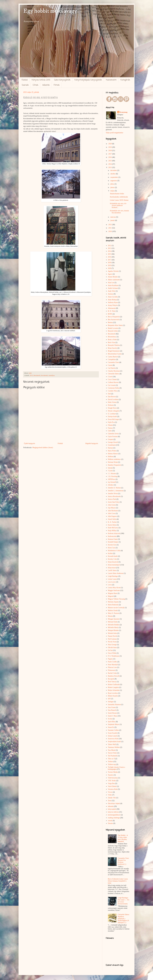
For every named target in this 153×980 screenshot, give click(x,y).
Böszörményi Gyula (115, 354)
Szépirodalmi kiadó (114, 742)
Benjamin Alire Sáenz (115, 325)
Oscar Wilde (112, 653)
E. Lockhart (112, 414)
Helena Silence (113, 454)
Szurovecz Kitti (113, 739)
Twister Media (113, 772)
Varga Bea (111, 783)
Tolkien (111, 762)
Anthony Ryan (113, 302)
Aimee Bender (113, 277)
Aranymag (124, 112)
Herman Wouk (113, 462)
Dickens (111, 405)
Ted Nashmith (113, 756)
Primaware (112, 670)
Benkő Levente (113, 328)
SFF (109, 699)
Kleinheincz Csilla (114, 551)
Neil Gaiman (112, 639)
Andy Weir (112, 291)
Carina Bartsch (113, 357)
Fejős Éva (111, 422)
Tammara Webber (114, 747)
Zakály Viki (112, 798)
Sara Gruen (112, 707)
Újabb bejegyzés (29, 443)
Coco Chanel (112, 379)
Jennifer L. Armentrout (116, 491)
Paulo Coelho (112, 662)
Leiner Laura (112, 579)
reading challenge (114, 818)
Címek (36, 85)
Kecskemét (44, 375)
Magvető (111, 596)
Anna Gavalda (113, 297)
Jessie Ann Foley (114, 502)
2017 (110, 154)
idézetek (111, 806)
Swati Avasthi (113, 733)
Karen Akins (112, 525)
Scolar (110, 719)
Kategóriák (125, 80)
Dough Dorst (112, 408)
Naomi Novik (113, 636)
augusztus (114, 181)
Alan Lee (111, 283)
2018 (110, 151)
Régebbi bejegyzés (92, 443)
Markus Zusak (113, 610)
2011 (110, 228)
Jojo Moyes (112, 508)
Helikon (111, 457)
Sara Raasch (112, 710)
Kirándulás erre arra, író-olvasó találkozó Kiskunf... (118, 206)
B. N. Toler (112, 311)
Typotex (111, 775)
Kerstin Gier (112, 545)
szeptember (114, 177)
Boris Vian (112, 342)
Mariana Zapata (113, 602)
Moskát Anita (112, 633)
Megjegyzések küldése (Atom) (43, 448)
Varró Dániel (112, 786)
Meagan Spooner (114, 619)
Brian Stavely (113, 348)
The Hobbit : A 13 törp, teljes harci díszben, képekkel (123, 838)
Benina (110, 322)
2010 (110, 231)
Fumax (110, 428)
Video (110, 795)
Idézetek (46, 85)
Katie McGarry (113, 528)
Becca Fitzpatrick (114, 317)
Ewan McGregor (114, 419)
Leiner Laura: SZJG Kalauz (119, 200)
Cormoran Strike (114, 388)
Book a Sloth (112, 340)
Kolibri (110, 553)
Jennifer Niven (113, 494)
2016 (110, 157)
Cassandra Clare (113, 362)
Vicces (110, 792)
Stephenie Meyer (114, 724)
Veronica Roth (113, 789)
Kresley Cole (112, 559)
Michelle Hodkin (114, 625)
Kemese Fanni (113, 539)
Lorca (110, 585)
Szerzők (25, 85)
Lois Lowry (112, 582)
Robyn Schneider (114, 690)
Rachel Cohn (112, 673)
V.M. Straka (112, 781)
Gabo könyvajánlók (62, 80)
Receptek (111, 679)
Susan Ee (111, 727)
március (113, 217)
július (112, 184)
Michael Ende (113, 622)
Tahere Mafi (112, 744)
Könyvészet (112, 568)
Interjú (110, 468)
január (113, 220)
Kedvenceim (111, 80)
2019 (110, 147)
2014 (110, 164)
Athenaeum (112, 308)
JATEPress (112, 479)
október (113, 174)
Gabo (110, 431)
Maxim (110, 616)
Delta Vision (112, 402)
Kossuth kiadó (113, 556)
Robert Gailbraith (114, 685)
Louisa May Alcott (114, 588)
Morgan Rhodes (113, 630)
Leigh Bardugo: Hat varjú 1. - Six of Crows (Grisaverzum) (124, 901)
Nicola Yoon (112, 642)
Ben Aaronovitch (114, 320)
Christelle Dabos (114, 374)
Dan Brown (112, 397)
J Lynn (110, 471)
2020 (110, 144)
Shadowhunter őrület (117, 194)
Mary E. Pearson (114, 613)
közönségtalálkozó (114, 815)
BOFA (110, 314)
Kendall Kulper (113, 542)
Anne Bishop (112, 300)
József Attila (112, 519)
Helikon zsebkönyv (114, 459)
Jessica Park (112, 499)
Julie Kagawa (112, 516)
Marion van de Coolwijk (116, 608)
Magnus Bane (113, 593)
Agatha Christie (113, 271)
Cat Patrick (112, 368)
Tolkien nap (112, 764)
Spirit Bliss (112, 722)
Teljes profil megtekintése (114, 133)
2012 (110, 225)
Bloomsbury (112, 337)
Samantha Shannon (114, 705)
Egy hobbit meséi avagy (50, 11)
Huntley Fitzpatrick (114, 465)
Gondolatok (112, 445)
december (114, 170)
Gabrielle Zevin (113, 434)
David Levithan (113, 399)
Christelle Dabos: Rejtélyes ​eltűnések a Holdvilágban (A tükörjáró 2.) (124, 919)
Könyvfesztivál (113, 562)
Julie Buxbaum (113, 511)
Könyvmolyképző (114, 565)
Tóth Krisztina (113, 778)
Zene (110, 801)
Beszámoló (37, 375)
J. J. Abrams (112, 474)
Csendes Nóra (113, 391)
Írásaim (110, 823)
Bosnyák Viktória (114, 345)
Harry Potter (112, 451)
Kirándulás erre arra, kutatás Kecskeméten (119, 212)
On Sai (110, 650)
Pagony (110, 659)
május (113, 191)
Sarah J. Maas (113, 716)
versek (110, 821)
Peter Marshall (113, 665)
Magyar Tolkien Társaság (116, 599)
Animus (111, 294)
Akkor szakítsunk (114, 280)
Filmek (57, 85)
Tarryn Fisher (112, 753)
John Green (112, 505)
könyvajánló (112, 809)
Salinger (111, 702)
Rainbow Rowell (114, 676)
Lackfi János (112, 570)
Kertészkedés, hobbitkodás (119, 197)
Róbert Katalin (113, 696)
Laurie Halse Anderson (116, 573)
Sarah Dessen (112, 713)
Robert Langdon (113, 687)
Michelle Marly (113, 627)
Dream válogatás (114, 411)
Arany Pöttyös (113, 305)
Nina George (112, 645)
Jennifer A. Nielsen (114, 488)
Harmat (110, 448)
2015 (110, 161)
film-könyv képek (114, 803)
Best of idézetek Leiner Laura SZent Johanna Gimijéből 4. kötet (118, 881)
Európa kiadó (112, 416)
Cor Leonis (112, 385)
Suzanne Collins (113, 730)
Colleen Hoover (113, 382)
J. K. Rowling (113, 476)
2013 (31, 375)
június (113, 187)
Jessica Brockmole (114, 496)
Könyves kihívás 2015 (41, 80)
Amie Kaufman (113, 285)
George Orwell (113, 442)
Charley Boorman (114, 371)
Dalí (109, 394)
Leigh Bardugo (113, 576)
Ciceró (110, 377)
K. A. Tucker (112, 522)
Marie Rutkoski (113, 605)
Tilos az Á (111, 759)
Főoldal (25, 80)
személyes (52, 375)
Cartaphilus (112, 359)
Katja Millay (112, 531)
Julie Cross (112, 513)
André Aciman (113, 288)
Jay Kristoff (112, 482)
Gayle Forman (113, 437)
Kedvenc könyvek (114, 533)
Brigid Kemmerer (114, 351)
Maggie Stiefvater (114, 590)
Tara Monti (112, 750)
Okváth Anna (112, 647)
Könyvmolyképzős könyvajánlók (88, 80)
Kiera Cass (112, 548)
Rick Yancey (112, 682)
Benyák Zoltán (113, 331)
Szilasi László (113, 736)
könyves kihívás (113, 812)
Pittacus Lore (112, 667)
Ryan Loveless (113, 693)
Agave (110, 274)
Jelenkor (111, 485)
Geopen (111, 439)
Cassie (110, 365)
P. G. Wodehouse (114, 656)
